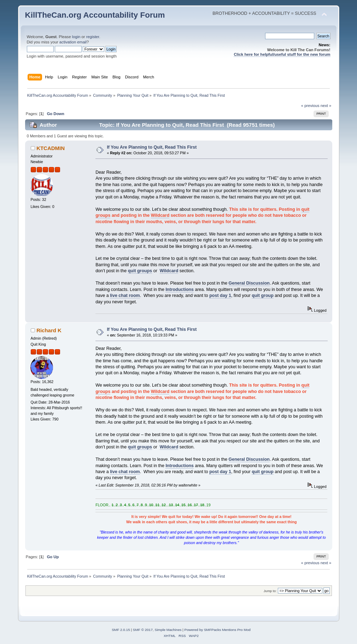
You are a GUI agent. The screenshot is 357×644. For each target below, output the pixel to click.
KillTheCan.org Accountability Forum (95, 15)
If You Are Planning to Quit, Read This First (152, 147)
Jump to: (270, 591)
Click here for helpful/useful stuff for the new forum (282, 54)
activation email (73, 42)
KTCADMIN (51, 148)
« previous (310, 106)
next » (326, 106)
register (93, 37)
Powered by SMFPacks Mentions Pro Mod (218, 630)
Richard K (49, 330)
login (76, 37)
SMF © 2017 (143, 630)
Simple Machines (168, 630)
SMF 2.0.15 (121, 630)
